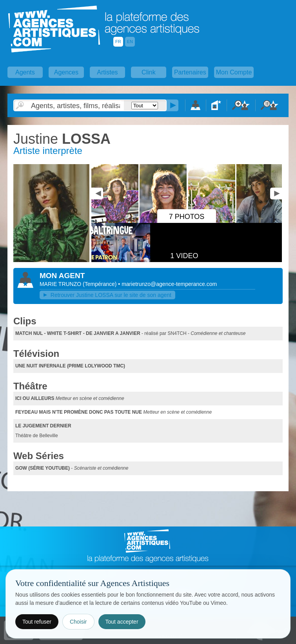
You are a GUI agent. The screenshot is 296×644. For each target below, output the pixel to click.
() (100, 284)
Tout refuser (37, 622)
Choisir (78, 622)
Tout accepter (122, 622)
